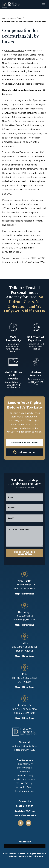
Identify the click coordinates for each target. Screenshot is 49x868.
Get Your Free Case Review (24, 443)
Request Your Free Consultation (25, 553)
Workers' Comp (24, 783)
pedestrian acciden (14, 51)
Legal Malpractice (24, 791)
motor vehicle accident (31, 239)
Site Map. (39, 856)
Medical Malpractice (24, 779)
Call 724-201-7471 (25, 452)
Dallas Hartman (9, 19)
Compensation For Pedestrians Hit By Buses (24, 22)
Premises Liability (25, 776)
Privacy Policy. (26, 856)
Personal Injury (24, 764)
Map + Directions (24, 594)
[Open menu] (44, 5)
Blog (20, 19)
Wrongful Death (24, 787)
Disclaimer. (12, 856)
